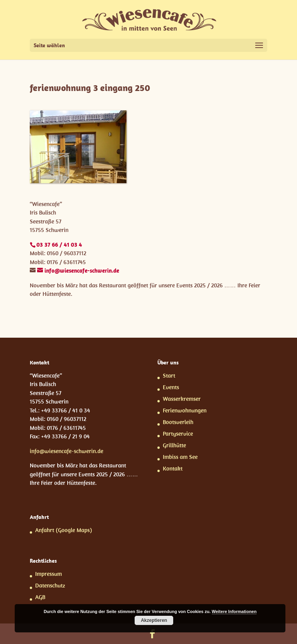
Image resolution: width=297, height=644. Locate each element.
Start (169, 375)
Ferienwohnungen (185, 410)
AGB (40, 597)
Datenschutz (50, 585)
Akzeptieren (154, 620)
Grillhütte (174, 445)
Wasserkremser (182, 399)
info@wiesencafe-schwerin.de (67, 451)
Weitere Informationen (234, 611)
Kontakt (173, 468)
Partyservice (178, 434)
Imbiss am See (180, 457)
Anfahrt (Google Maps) (64, 530)
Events (171, 387)
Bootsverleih (178, 422)
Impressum (49, 574)
